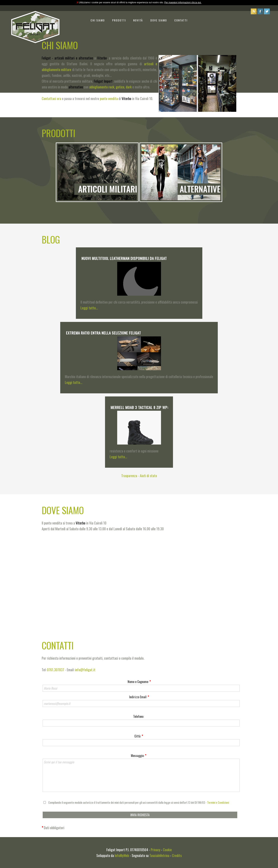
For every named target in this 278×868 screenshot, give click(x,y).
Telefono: (139, 716)
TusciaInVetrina (159, 855)
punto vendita (109, 98)
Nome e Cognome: (139, 682)
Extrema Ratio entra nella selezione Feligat (103, 333)
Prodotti (119, 20)
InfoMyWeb (122, 855)
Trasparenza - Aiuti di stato (139, 476)
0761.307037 (56, 670)
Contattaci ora (51, 98)
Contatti (181, 20)
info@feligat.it (85, 670)
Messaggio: (139, 756)
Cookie (167, 850)
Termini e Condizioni (218, 802)
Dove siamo (159, 20)
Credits (177, 855)
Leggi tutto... (89, 308)
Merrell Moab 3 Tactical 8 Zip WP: (139, 407)
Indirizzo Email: (139, 697)
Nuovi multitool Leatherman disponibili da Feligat (124, 258)
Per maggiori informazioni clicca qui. (183, 3)
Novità (138, 20)
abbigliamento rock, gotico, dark (110, 87)
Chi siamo (98, 20)
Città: (139, 736)
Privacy (156, 850)
